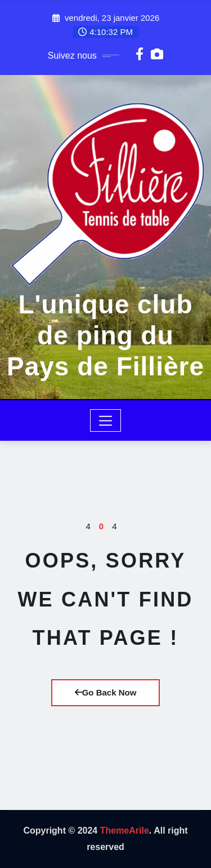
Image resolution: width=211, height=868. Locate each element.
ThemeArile (125, 831)
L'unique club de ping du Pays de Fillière (105, 335)
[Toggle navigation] (105, 420)
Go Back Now (106, 692)
